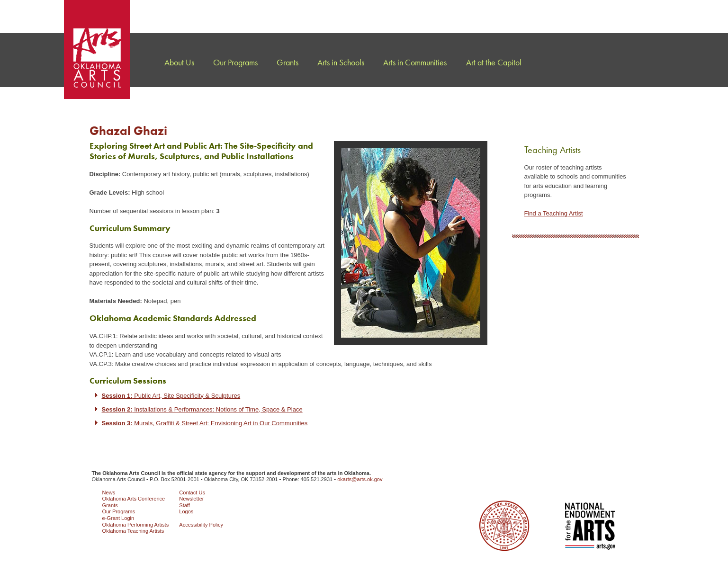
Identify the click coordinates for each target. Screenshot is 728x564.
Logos (186, 511)
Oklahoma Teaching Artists (133, 531)
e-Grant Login (118, 518)
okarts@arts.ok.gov (360, 479)
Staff (184, 505)
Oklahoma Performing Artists (136, 525)
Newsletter (191, 499)
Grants (110, 505)
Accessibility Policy (201, 525)
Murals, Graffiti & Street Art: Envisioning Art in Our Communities (205, 423)
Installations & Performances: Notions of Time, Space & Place (202, 409)
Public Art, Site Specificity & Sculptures (171, 396)
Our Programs (119, 511)
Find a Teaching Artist (554, 213)
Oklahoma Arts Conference (134, 499)
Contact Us (192, 492)
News (109, 492)
